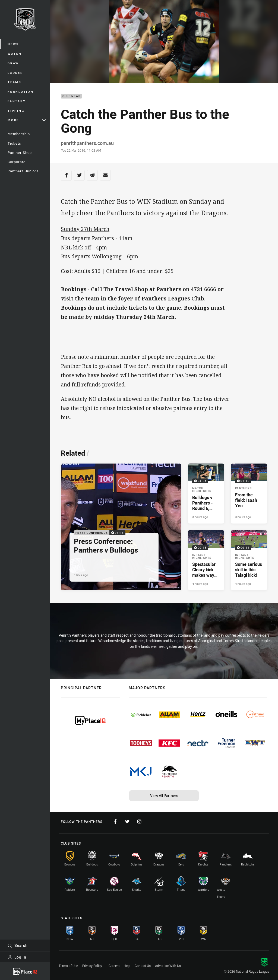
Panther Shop (20, 153)
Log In (17, 957)
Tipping (16, 111)
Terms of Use (68, 966)
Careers (114, 966)
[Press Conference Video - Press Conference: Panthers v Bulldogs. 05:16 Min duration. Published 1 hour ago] (121, 527)
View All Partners (164, 796)
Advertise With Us (168, 966)
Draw (13, 63)
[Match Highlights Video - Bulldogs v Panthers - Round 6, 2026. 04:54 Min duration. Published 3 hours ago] (206, 494)
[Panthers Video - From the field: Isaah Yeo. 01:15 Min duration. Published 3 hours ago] (249, 494)
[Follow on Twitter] (127, 822)
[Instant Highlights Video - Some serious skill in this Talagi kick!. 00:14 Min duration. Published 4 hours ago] (249, 560)
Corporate (17, 162)
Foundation (21, 92)
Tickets (14, 143)
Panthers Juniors (23, 171)
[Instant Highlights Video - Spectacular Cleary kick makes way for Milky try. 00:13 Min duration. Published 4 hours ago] (206, 560)
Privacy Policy (92, 966)
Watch (15, 54)
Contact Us (143, 966)
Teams (15, 82)
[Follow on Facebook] (115, 822)
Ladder (15, 73)
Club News (71, 96)
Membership (19, 134)
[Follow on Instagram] (139, 822)
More (27, 120)
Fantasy (17, 101)
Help (127, 966)
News (13, 44)
